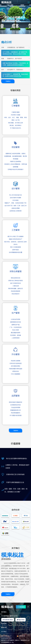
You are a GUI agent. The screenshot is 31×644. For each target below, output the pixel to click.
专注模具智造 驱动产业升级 (9, 615)
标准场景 (4, 623)
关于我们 (4, 631)
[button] (13, 32)
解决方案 (4, 627)
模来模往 (4, 611)
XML (13, 642)
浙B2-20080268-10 (6, 635)
